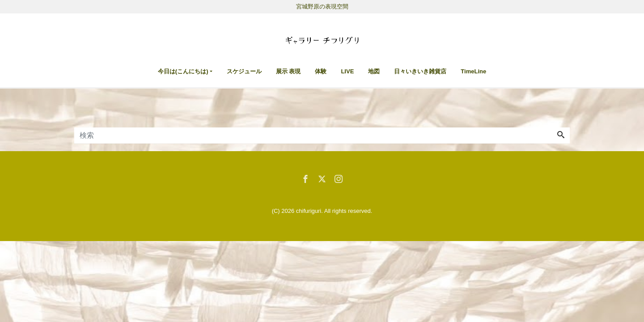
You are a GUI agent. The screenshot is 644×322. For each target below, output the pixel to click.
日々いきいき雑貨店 (420, 71)
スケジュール (244, 71)
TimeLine (473, 71)
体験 (321, 71)
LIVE (347, 71)
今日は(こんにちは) (183, 71)
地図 (374, 71)
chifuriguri (309, 211)
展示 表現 (288, 71)
